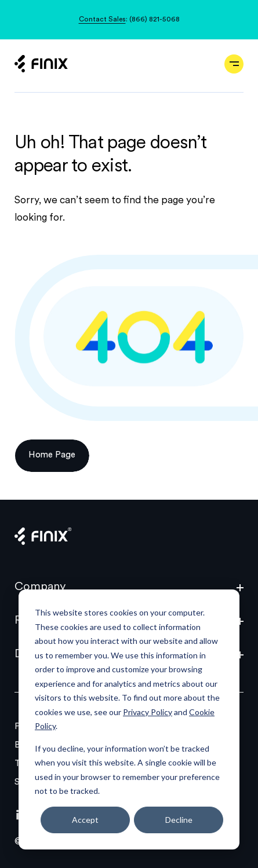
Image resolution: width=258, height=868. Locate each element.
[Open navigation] (234, 64)
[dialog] (129, 719)
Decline (179, 820)
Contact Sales (102, 20)
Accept (85, 820)
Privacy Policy (148, 712)
